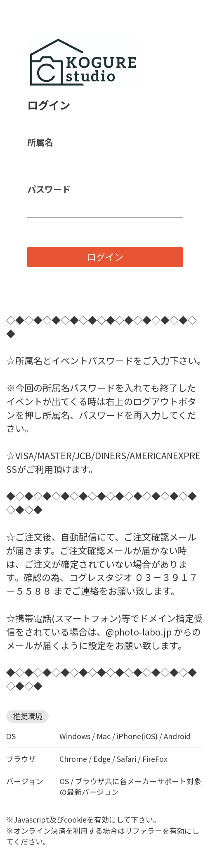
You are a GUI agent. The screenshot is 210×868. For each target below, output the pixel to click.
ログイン (105, 257)
